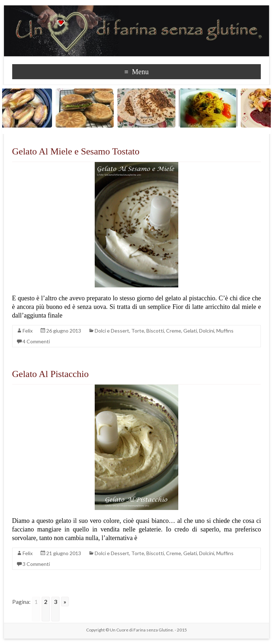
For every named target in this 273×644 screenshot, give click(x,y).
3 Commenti (36, 564)
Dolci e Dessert (112, 331)
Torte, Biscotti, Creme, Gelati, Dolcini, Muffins (182, 331)
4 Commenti (36, 341)
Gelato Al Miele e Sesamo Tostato (76, 151)
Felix (28, 331)
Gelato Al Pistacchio (51, 374)
